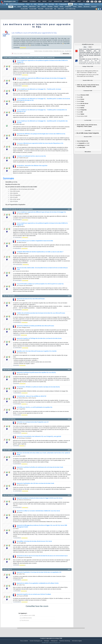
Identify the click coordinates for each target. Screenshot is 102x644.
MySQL (56, 7)
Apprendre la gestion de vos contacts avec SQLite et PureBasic (34, 594)
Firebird (44, 7)
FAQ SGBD (41, 9)
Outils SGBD (61, 9)
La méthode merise (26, 618)
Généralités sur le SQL (11, 182)
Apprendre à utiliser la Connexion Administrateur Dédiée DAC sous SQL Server (38, 511)
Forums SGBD (33, 9)
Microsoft (41, 4)
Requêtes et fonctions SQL (13, 185)
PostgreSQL (68, 7)
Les (81, 148)
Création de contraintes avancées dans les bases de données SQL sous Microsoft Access (41, 313)
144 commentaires (18, 264)
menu (69, 209)
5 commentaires (17, 322)
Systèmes (87, 4)
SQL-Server (87, 7)
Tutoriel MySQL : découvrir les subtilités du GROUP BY (31, 396)
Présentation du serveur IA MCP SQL (90, 61)
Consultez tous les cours (37, 606)
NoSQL (62, 7)
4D (15, 7)
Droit (79, 1)
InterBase (50, 7)
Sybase (80, 7)
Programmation (63, 4)
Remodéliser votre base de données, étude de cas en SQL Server (34, 541)
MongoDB (94, 7)
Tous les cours (25, 620)
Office (75, 4)
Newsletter (58, 1)
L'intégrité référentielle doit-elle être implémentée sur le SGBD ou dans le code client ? (40, 252)
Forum (83, 95)
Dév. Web (51, 4)
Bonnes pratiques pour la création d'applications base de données (35, 241)
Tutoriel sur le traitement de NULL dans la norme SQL (31, 156)
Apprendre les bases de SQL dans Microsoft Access (31, 299)
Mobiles (81, 4)
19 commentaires (17, 86)
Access (19, 7)
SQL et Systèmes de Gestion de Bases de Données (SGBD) (21, 187)
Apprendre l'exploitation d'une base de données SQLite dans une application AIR (39, 572)
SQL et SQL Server (15, 199)
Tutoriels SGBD (49, 9)
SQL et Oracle (14, 197)
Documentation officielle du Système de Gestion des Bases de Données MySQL (38, 387)
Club (85, 1)
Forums (25, 1)
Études (73, 1)
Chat (50, 1)
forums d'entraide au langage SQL (40, 45)
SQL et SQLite (14, 201)
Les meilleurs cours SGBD (28, 616)
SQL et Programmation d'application (15, 205)
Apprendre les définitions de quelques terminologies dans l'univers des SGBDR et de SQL (41, 134)
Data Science (32, 7)
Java (46, 4)
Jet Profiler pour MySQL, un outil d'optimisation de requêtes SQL (35, 407)
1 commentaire (17, 335)
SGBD (70, 4)
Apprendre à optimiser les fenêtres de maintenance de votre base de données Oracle (40, 467)
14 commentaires (17, 507)
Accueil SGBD (24, 9)
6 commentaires (17, 248)
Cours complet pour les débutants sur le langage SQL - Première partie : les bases (39, 89)
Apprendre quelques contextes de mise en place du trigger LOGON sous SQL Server (40, 498)
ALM (35, 4)
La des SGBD (83, 145)
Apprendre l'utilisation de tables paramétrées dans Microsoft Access (35, 326)
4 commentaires (17, 415)
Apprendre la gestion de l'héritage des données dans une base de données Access (39, 339)
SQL (55, 9)
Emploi (66, 1)
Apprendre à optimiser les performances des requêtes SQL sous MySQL (36, 373)
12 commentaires (17, 348)
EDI (57, 4)
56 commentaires (17, 280)
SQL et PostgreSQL (15, 195)
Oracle (75, 7)
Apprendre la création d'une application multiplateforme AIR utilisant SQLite (38, 583)
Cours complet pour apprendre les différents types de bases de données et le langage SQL (41, 78)
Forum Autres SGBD (82, 116)
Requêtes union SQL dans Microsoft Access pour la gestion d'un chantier (37, 351)
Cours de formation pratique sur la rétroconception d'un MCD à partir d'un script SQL (40, 284)
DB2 (39, 7)
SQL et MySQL (14, 193)
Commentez (17, 47)
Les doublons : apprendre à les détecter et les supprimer (32, 166)
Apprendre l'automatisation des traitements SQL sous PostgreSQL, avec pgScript (39, 437)
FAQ (39, 1)
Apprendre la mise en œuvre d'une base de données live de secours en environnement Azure (42, 556)
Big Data (25, 7)
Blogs (44, 1)
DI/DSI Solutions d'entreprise (17, 4)
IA (32, 4)
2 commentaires (17, 404)
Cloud (28, 4)
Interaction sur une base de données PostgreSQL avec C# (33, 422)
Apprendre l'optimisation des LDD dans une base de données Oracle (35, 483)
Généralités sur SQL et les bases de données (22, 189)
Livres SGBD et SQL (70, 9)
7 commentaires (17, 393)
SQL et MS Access (15, 191)
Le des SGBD (83, 143)
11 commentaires (17, 75)
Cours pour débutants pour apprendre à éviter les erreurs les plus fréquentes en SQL (40, 143)
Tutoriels (33, 1)
